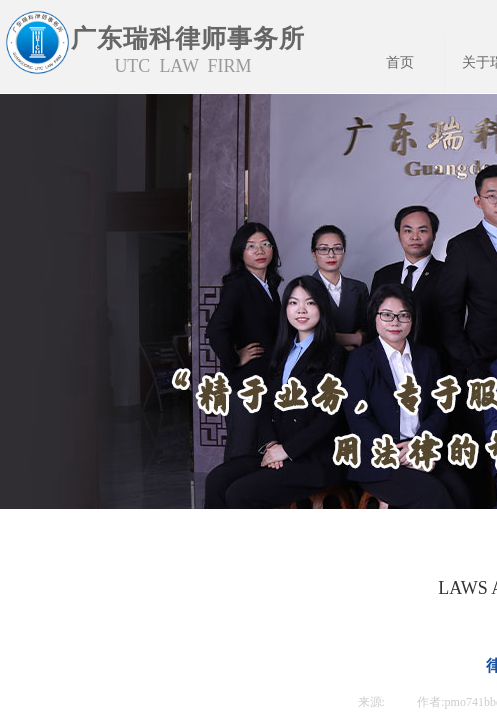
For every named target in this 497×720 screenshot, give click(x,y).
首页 (400, 62)
